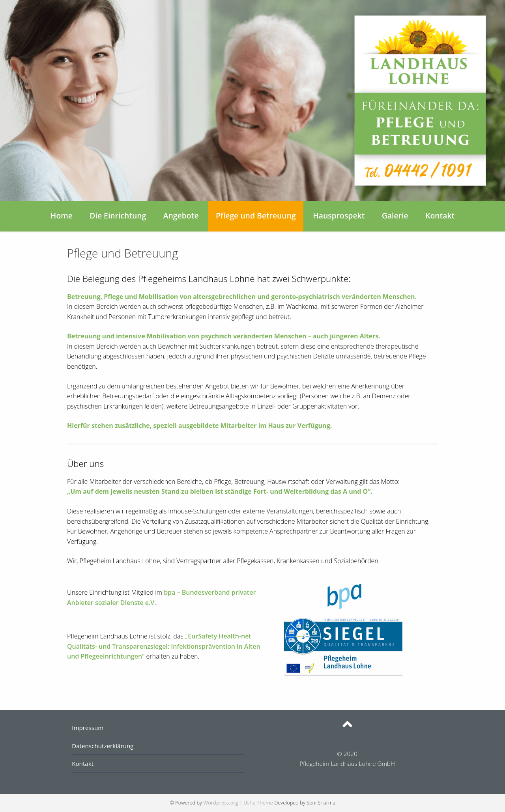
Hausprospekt (339, 216)
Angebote (181, 216)
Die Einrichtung (118, 216)
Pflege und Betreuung (256, 216)
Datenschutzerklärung (103, 746)
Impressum (88, 728)
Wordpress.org (221, 803)
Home (62, 216)
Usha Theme (258, 803)
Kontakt (440, 216)
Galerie (395, 216)
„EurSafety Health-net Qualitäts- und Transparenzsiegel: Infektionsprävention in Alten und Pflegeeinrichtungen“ (164, 646)
